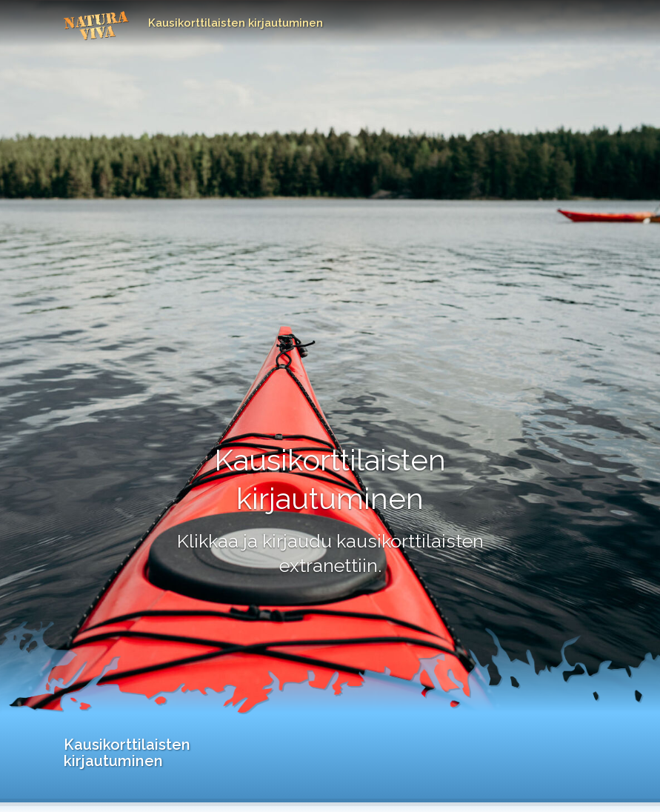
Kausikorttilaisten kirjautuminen (236, 23)
